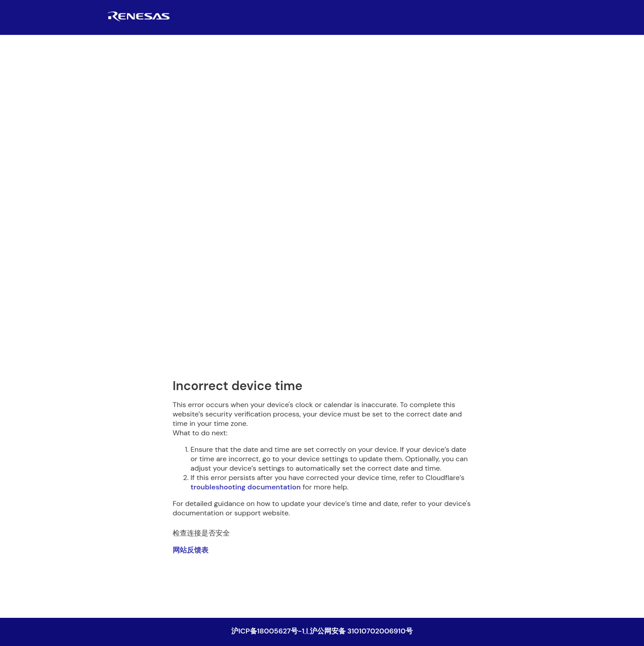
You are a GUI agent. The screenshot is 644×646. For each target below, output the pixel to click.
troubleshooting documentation (246, 487)
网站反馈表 (191, 550)
